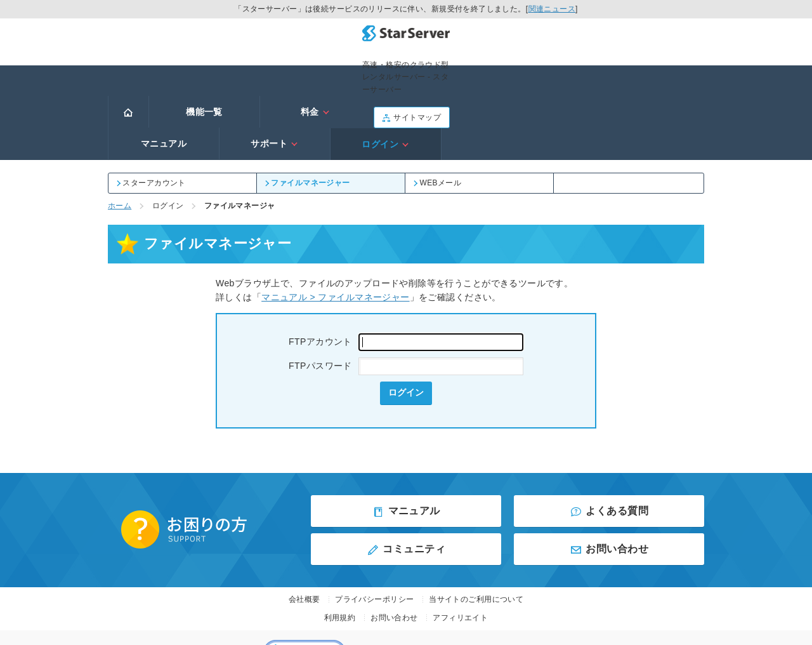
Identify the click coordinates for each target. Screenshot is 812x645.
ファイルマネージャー (308, 113)
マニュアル (426, 74)
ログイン (648, 74)
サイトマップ (666, 40)
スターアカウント (152, 113)
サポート (537, 74)
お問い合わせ (609, 480)
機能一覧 (204, 74)
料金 (315, 74)
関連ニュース (552, 9)
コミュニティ (406, 480)
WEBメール (438, 113)
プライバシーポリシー (374, 529)
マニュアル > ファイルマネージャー (336, 227)
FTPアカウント (406, 273)
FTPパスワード (406, 297)
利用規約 (340, 549)
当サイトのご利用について (476, 529)
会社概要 (304, 529)
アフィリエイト (460, 549)
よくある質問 (609, 442)
